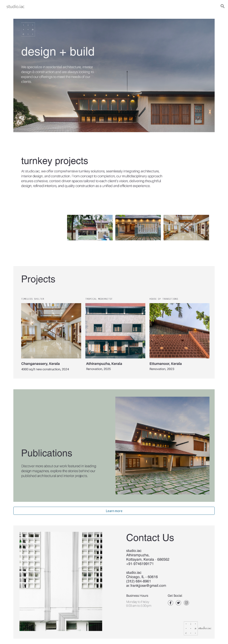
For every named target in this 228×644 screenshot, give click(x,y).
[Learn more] (114, 511)
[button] (223, 6)
